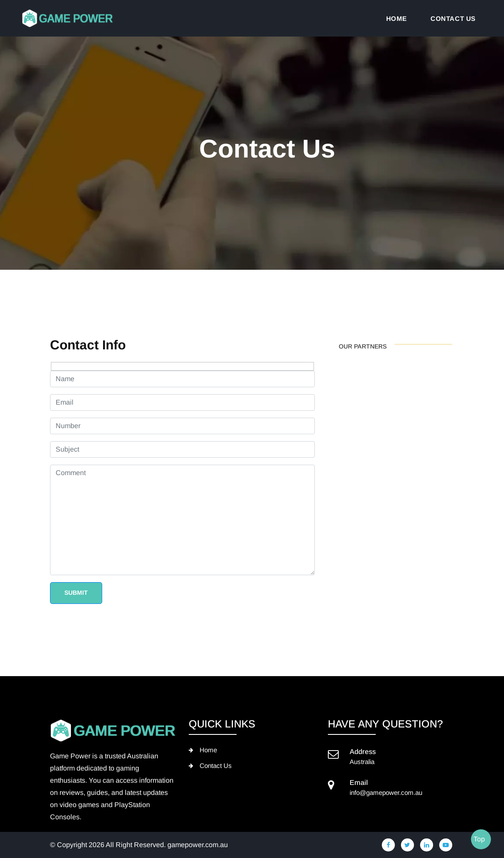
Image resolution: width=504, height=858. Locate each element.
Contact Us (216, 766)
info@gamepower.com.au (386, 793)
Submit (76, 593)
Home (397, 18)
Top (479, 839)
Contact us (453, 18)
